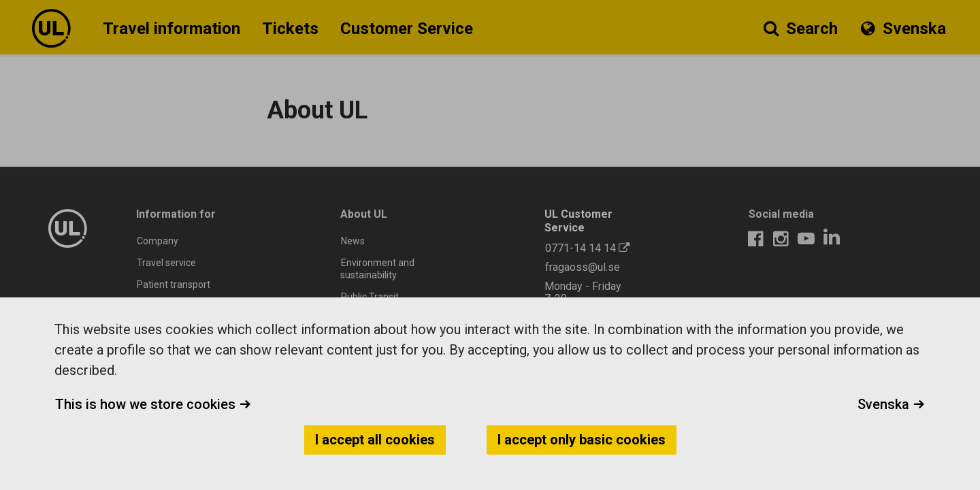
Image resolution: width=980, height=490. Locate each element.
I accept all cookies (375, 440)
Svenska (891, 404)
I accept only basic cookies (582, 440)
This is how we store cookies (153, 404)
